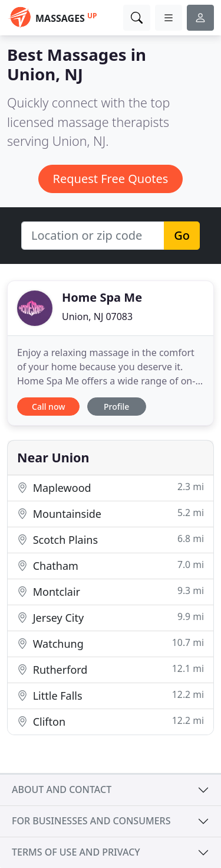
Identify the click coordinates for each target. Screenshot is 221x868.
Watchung (111, 643)
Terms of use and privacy (76, 852)
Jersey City (111, 617)
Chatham (111, 565)
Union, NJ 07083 (97, 316)
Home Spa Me (102, 297)
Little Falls (111, 695)
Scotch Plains (111, 539)
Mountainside (111, 513)
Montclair (111, 591)
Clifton (111, 721)
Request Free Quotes (111, 179)
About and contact (62, 789)
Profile (116, 407)
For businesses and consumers (91, 821)
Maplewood (111, 487)
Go (182, 235)
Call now (48, 407)
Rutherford (111, 669)
